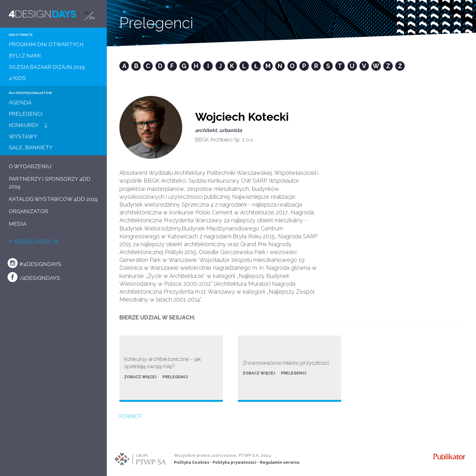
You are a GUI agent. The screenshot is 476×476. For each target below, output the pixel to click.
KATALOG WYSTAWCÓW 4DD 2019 (53, 199)
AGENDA (20, 102)
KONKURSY (24, 125)
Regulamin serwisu (280, 462)
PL (87, 13)
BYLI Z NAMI (25, 56)
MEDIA (18, 224)
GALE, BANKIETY (31, 147)
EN (92, 18)
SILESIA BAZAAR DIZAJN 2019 (47, 67)
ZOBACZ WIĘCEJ (140, 377)
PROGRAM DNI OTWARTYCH (46, 44)
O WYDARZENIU (30, 166)
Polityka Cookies (192, 462)
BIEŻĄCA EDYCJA (34, 241)
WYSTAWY (23, 136)
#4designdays (34, 263)
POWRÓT (131, 416)
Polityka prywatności (235, 462)
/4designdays (34, 277)
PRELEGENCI (26, 114)
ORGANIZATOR (28, 211)
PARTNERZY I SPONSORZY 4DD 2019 (50, 183)
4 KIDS (17, 78)
